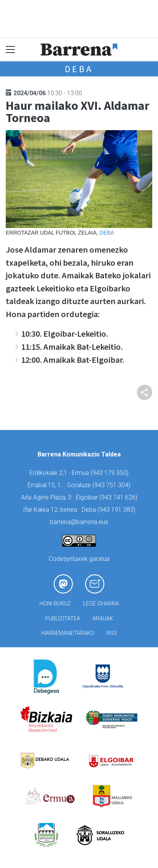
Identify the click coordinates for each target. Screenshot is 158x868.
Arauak (103, 619)
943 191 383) (117, 510)
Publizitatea (63, 619)
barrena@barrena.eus (79, 522)
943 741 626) (119, 497)
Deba (79, 69)
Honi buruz (55, 604)
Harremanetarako (68, 633)
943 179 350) (110, 473)
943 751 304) (112, 485)
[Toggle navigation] (11, 50)
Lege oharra (101, 604)
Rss (112, 633)
